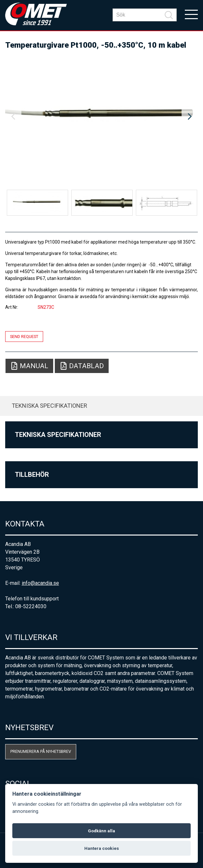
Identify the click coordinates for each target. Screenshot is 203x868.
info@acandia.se (40, 583)
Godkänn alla (101, 831)
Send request (24, 337)
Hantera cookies (102, 848)
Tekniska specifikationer (49, 406)
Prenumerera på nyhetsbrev (41, 751)
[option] (102, 117)
